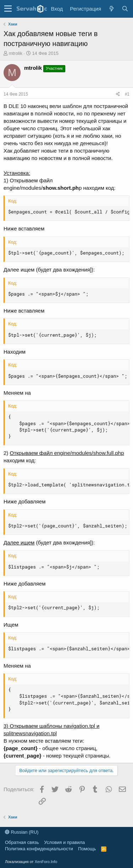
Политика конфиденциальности (39, 849)
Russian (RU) (22, 832)
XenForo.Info (46, 862)
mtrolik (16, 53)
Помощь (87, 849)
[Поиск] (125, 9)
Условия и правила (64, 842)
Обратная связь (22, 842)
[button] (8, 9)
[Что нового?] (111, 9)
